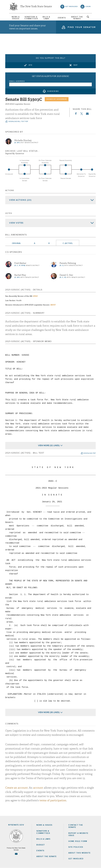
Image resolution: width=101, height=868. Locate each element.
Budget (41, 845)
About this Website (79, 853)
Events (62, 18)
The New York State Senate (36, 7)
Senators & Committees (31, 18)
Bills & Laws (46, 18)
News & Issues (16, 18)
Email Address (17, 81)
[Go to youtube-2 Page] (16, 854)
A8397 (53, 305)
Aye (31, 65)
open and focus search (88, 18)
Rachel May (20, 275)
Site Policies (76, 847)
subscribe (53, 91)
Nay (76, 65)
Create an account (17, 788)
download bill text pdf (18, 122)
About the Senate (46, 857)
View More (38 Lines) (49, 712)
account (38, 788)
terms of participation (53, 800)
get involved (71, 7)
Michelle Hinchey (23, 140)
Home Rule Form (78, 841)
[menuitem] (16, 18)
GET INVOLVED (76, 859)
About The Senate (77, 18)
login (88, 7)
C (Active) (68, 243)
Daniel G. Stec (66, 275)
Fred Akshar (20, 263)
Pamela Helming (68, 263)
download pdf (90, 453)
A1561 (35, 296)
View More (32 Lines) (49, 445)
